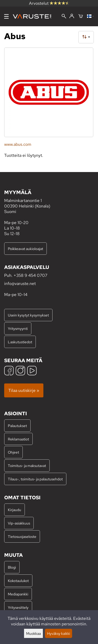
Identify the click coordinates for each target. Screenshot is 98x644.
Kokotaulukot (18, 581)
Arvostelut (49, 3)
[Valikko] (6, 16)
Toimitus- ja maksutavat (27, 466)
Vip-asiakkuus (19, 523)
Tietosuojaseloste (22, 536)
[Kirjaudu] (72, 16)
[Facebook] (9, 371)
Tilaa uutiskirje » (24, 390)
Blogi (12, 567)
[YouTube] (32, 371)
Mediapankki (18, 594)
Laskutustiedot (20, 342)
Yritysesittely (18, 607)
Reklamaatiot (18, 439)
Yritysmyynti (18, 328)
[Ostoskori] (81, 17)
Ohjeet (13, 452)
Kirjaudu (15, 510)
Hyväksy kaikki (59, 633)
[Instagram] (20, 371)
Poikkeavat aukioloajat (25, 249)
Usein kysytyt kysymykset (28, 315)
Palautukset (17, 426)
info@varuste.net (20, 284)
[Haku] (64, 17)
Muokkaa (33, 633)
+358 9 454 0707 (30, 275)
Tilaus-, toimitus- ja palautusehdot (35, 479)
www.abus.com (18, 144)
